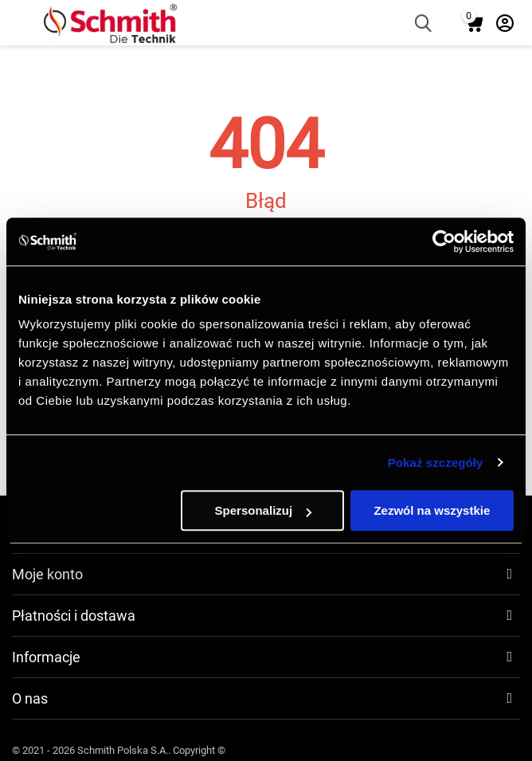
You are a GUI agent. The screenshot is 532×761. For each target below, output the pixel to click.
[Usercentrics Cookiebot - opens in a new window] (444, 241)
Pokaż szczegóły (436, 463)
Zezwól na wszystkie (432, 510)
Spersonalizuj (264, 510)
